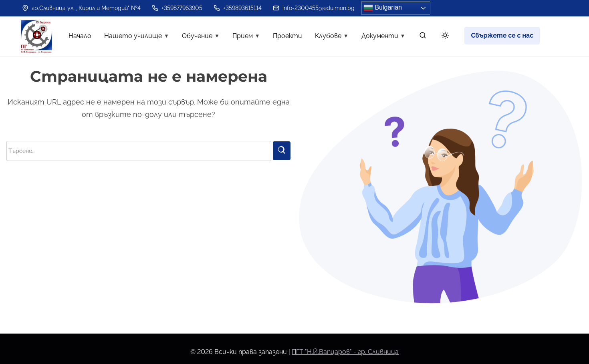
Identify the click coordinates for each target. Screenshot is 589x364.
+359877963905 (177, 8)
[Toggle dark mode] (444, 37)
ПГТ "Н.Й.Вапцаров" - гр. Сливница (345, 352)
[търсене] (423, 37)
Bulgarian (383, 8)
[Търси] (282, 151)
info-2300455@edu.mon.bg (314, 8)
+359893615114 (238, 8)
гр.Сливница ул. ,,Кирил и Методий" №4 (81, 8)
